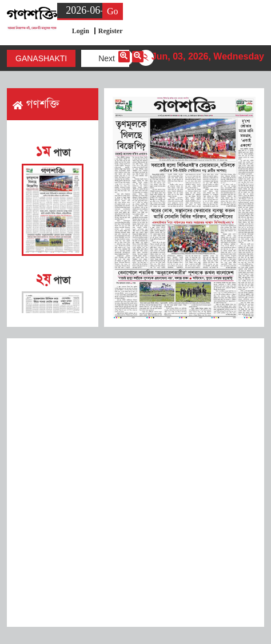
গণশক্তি (36, 104)
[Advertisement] (135, 483)
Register (111, 31)
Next (107, 58)
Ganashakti (41, 58)
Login (81, 31)
